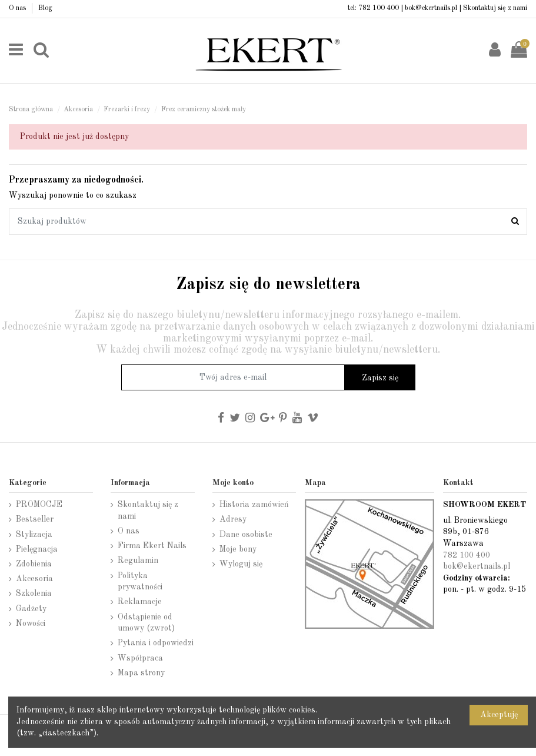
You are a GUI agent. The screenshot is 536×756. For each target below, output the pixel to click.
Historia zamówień (254, 505)
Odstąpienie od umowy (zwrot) (146, 623)
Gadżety (31, 609)
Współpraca (140, 658)
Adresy (233, 519)
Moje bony (238, 549)
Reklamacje (140, 602)
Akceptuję (499, 715)
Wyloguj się (241, 564)
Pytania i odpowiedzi (156, 643)
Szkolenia (34, 593)
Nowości (31, 624)
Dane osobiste (246, 535)
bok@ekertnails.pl (431, 8)
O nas (18, 8)
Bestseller (35, 519)
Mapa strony (141, 673)
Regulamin (138, 561)
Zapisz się (380, 378)
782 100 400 (379, 8)
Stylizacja (34, 535)
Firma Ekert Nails (152, 546)
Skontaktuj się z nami (495, 8)
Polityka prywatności (140, 582)
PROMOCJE (39, 505)
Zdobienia (34, 564)
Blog (45, 8)
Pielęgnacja (37, 549)
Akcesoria (34, 579)
